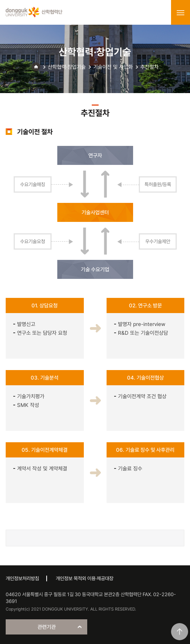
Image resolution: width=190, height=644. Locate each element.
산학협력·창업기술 (67, 67)
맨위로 (180, 632)
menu (181, 13)
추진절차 (149, 67)
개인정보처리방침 (22, 578)
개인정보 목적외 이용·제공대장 (85, 578)
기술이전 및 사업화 (113, 67)
